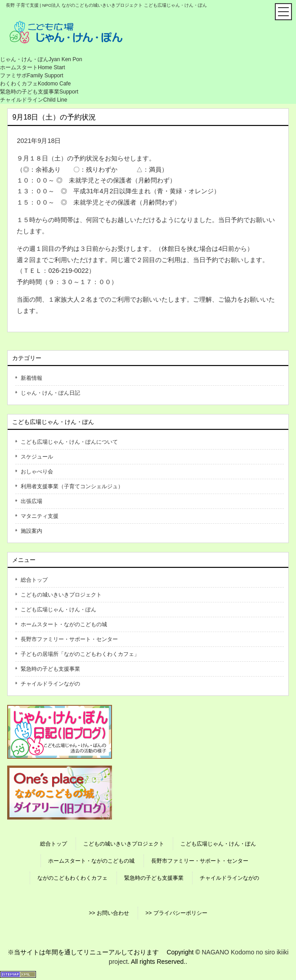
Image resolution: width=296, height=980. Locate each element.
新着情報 (31, 378)
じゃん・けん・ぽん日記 (50, 393)
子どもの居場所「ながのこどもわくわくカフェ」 (80, 654)
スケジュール (37, 457)
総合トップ (34, 580)
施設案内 (31, 531)
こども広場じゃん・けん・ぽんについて (69, 442)
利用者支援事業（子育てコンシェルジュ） (72, 486)
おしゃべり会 (37, 472)
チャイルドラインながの (50, 684)
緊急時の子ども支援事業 (50, 669)
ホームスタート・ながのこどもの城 (64, 624)
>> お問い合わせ (109, 913)
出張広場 (31, 501)
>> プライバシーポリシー (176, 913)
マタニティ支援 (40, 516)
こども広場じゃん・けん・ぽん (58, 610)
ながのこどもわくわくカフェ (72, 878)
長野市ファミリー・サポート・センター (69, 639)
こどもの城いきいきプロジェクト (61, 595)
